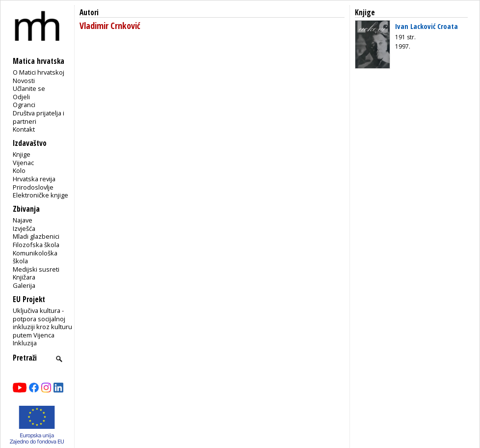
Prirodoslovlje (33, 187)
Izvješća (24, 228)
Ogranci (24, 105)
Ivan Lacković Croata (427, 26)
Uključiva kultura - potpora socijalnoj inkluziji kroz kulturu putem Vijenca (42, 323)
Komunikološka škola (35, 257)
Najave (23, 220)
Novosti (24, 81)
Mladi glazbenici (36, 236)
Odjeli (21, 97)
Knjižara (24, 277)
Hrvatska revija (34, 179)
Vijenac (23, 163)
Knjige (22, 154)
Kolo (19, 170)
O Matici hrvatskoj (39, 72)
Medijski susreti (36, 269)
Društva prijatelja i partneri (39, 117)
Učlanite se (29, 88)
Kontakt (24, 129)
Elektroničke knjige (40, 195)
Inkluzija (25, 343)
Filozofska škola (36, 245)
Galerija (24, 285)
